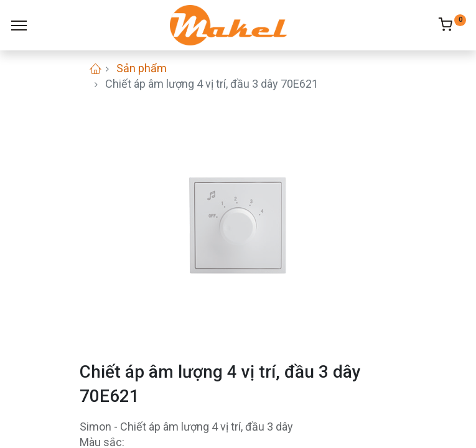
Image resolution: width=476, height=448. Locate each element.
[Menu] (19, 26)
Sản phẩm (142, 68)
